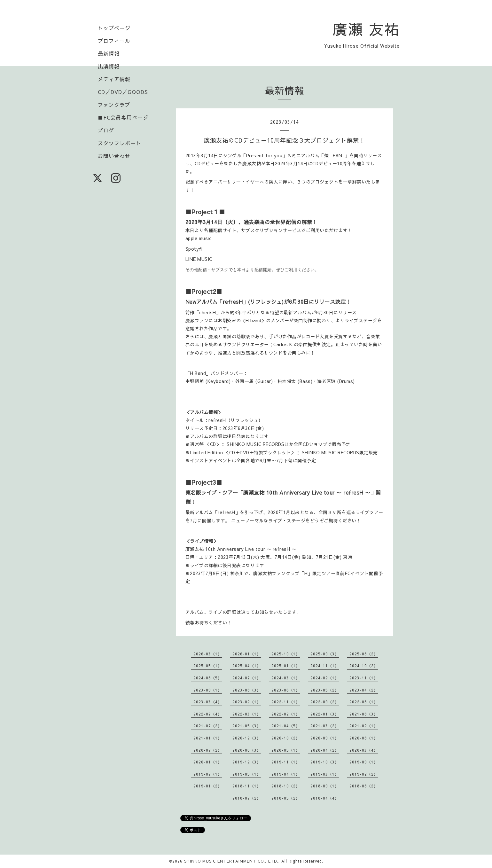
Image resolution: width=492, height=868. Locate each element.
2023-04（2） (364, 690)
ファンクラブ (114, 105)
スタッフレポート (120, 143)
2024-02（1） (325, 678)
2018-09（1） (325, 786)
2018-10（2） (286, 786)
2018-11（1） (247, 786)
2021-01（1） (208, 738)
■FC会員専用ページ (123, 117)
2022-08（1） (364, 702)
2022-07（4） (208, 714)
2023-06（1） (286, 690)
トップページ (114, 28)
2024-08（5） (208, 678)
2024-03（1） (286, 678)
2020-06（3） (247, 750)
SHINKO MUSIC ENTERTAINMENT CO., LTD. (231, 861)
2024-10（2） (364, 666)
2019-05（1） (247, 774)
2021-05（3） (247, 726)
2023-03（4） (208, 702)
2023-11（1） (364, 678)
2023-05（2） (325, 690)
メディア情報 (114, 79)
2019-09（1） (364, 762)
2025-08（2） (364, 654)
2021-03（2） (325, 726)
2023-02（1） (247, 702)
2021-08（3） (364, 714)
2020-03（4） (364, 750)
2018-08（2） (364, 786)
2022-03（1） (247, 714)
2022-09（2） (325, 702)
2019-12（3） (247, 762)
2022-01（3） (325, 714)
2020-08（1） (364, 738)
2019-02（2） (364, 774)
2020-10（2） (286, 738)
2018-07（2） (247, 798)
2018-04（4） (325, 798)
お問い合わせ (114, 156)
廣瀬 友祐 (366, 29)
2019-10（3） (325, 762)
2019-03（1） (325, 774)
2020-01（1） (208, 762)
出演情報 (109, 66)
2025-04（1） (247, 666)
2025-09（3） (325, 654)
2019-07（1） (208, 774)
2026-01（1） (247, 654)
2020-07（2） (208, 750)
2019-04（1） (286, 774)
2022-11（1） (286, 702)
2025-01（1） (286, 666)
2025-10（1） (286, 654)
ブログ (106, 130)
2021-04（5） (286, 726)
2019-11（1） (286, 762)
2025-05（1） (208, 666)
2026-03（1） (208, 654)
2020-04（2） (325, 750)
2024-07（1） (247, 678)
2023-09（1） (208, 690)
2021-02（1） (364, 726)
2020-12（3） (247, 738)
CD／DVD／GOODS (123, 92)
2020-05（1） (286, 750)
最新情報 (109, 53)
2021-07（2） (208, 726)
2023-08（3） (247, 690)
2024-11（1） (325, 666)
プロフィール (114, 41)
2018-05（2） (286, 798)
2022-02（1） (286, 714)
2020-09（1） (325, 738)
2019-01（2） (208, 786)
